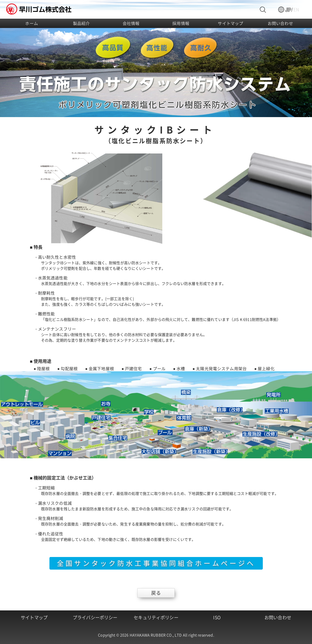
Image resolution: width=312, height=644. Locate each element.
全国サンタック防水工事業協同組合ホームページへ (156, 563)
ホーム (31, 23)
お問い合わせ (280, 23)
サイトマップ (231, 23)
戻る (156, 593)
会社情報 (131, 23)
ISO (217, 617)
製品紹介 (81, 23)
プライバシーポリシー (95, 617)
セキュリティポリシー (156, 617)
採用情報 (181, 23)
